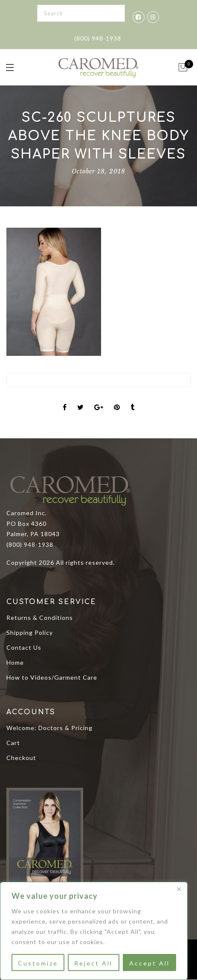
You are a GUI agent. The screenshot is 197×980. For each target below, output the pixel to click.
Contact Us (24, 647)
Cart (13, 743)
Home (15, 662)
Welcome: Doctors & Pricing (49, 728)
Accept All (149, 963)
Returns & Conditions (40, 618)
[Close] (179, 889)
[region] (94, 931)
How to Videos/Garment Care (52, 677)
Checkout (21, 758)
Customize (38, 963)
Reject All (93, 963)
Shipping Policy (30, 632)
